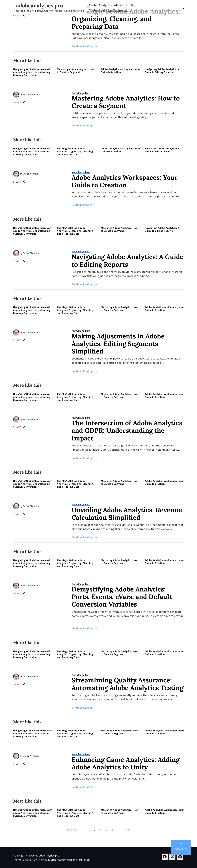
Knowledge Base (81, 93)
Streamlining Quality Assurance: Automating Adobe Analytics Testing (128, 684)
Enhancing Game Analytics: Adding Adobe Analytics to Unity (126, 763)
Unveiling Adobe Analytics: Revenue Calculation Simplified (127, 514)
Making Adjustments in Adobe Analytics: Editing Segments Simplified (118, 344)
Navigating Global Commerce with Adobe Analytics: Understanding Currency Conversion (33, 72)
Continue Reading (84, 46)
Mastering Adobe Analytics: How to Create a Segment (75, 71)
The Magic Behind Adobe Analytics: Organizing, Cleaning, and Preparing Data (126, 19)
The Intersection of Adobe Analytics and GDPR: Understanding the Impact (127, 430)
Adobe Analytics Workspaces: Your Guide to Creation (120, 71)
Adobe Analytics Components (110, 10)
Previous (72, 830)
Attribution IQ (124, 5)
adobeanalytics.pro (40, 5)
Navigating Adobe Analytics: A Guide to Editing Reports (162, 71)
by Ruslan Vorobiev (29, 94)
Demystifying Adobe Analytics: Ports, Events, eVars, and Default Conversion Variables (122, 597)
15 (112, 830)
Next (127, 830)
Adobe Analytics (100, 5)
